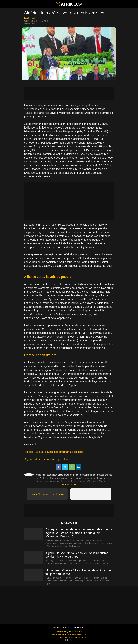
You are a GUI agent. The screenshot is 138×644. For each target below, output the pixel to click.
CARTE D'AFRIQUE (63, 632)
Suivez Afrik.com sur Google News (47, 494)
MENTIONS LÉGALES (77, 634)
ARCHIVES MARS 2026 (61, 637)
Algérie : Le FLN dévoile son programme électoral (54, 452)
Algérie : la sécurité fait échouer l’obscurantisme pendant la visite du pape (77, 555)
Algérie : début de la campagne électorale (50, 459)
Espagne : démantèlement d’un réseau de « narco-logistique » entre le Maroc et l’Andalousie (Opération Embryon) (79, 533)
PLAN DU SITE (77, 632)
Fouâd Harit (30, 18)
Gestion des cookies (78, 637)
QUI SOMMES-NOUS (60, 634)
